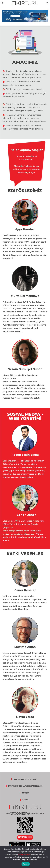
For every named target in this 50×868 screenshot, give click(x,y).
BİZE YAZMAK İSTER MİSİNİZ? (25, 779)
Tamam (26, 864)
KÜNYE (25, 800)
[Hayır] (47, 857)
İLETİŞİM (25, 793)
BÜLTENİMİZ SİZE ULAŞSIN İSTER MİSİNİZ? (25, 786)
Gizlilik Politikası (24, 854)
